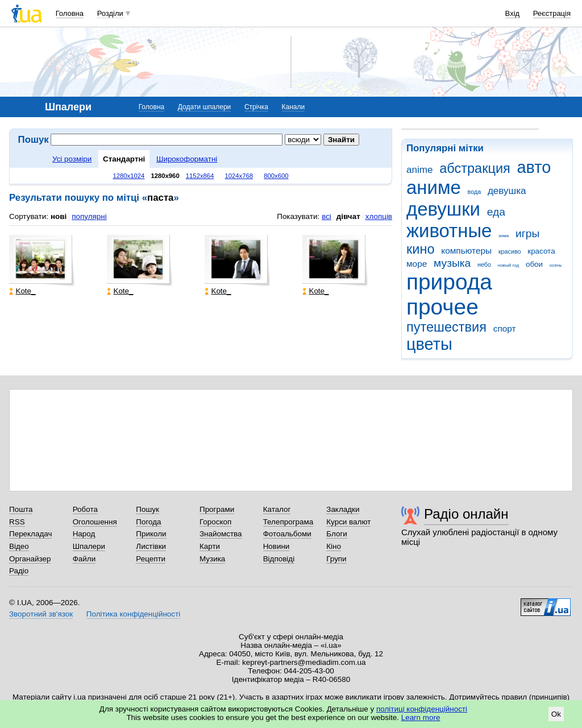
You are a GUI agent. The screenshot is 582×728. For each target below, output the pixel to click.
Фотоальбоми (287, 534)
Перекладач (30, 534)
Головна (70, 13)
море (417, 264)
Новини (277, 546)
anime (419, 170)
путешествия (446, 327)
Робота (85, 509)
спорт (505, 328)
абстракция (475, 168)
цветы (429, 344)
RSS (17, 522)
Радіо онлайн (466, 514)
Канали (294, 107)
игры (527, 233)
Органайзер (30, 559)
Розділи (110, 13)
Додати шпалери (204, 107)
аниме (434, 187)
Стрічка (256, 107)
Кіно (334, 546)
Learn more (421, 717)
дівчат (348, 216)
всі (327, 216)
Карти (210, 546)
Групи (336, 559)
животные (449, 231)
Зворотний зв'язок (41, 614)
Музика (212, 559)
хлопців (379, 216)
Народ (84, 534)
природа (449, 282)
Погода (148, 522)
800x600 (276, 176)
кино (421, 249)
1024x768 (239, 176)
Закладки (343, 509)
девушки (443, 209)
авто (534, 167)
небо (484, 264)
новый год (508, 265)
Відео (19, 546)
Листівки (151, 546)
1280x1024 (128, 176)
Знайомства (221, 534)
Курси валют (348, 522)
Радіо (19, 571)
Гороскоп (215, 522)
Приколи (151, 534)
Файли (84, 559)
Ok (556, 714)
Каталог (277, 509)
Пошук (147, 509)
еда (496, 212)
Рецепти (151, 559)
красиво (510, 251)
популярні (89, 216)
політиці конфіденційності (422, 709)
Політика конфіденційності (133, 614)
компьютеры (466, 251)
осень (556, 265)
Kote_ (22, 291)
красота (541, 251)
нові (59, 216)
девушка (507, 191)
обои (534, 264)
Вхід (513, 13)
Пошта (21, 509)
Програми (217, 509)
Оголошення (95, 522)
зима (504, 236)
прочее (442, 307)
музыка (452, 263)
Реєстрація (552, 13)
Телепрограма (288, 522)
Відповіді (279, 559)
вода (475, 192)
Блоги (337, 534)
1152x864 (200, 176)
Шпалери (89, 546)
